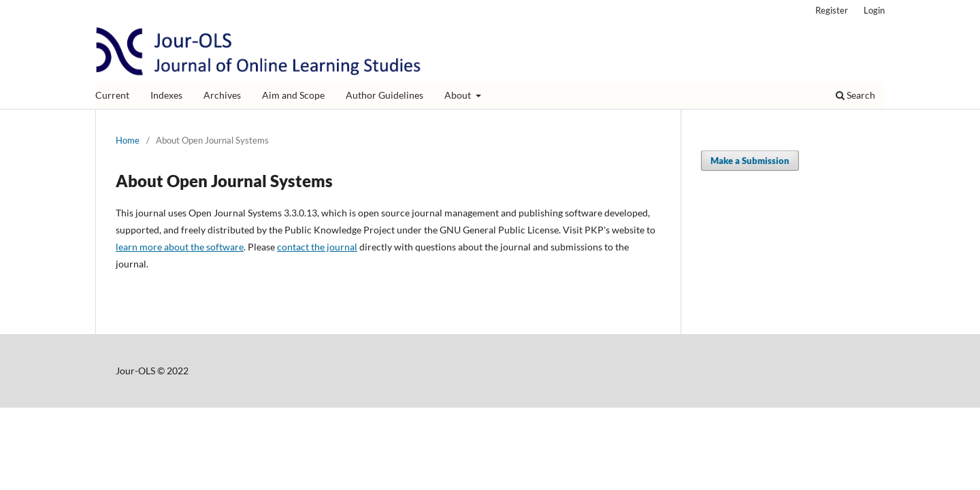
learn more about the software (180, 247)
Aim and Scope (293, 95)
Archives (222, 95)
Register (832, 10)
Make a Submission (750, 161)
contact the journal (317, 247)
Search (855, 95)
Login (874, 10)
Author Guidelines (385, 95)
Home (128, 140)
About (459, 95)
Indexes (166, 95)
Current (112, 95)
